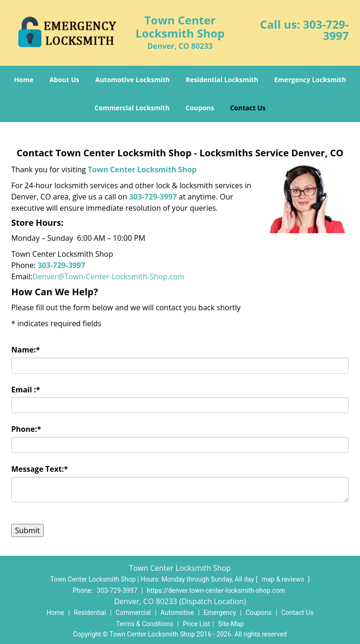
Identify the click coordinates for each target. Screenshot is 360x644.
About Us (64, 80)
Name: (26, 350)
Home (24, 80)
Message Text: (40, 469)
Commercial (133, 613)
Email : (26, 390)
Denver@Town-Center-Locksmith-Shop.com (109, 276)
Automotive (177, 613)
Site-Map (231, 624)
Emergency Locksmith (310, 80)
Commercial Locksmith (132, 108)
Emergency (220, 613)
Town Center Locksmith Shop (142, 169)
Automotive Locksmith (132, 80)
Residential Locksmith (222, 80)
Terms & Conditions (145, 624)
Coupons (200, 108)
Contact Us (248, 108)
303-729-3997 (326, 30)
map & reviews (284, 579)
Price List (196, 624)
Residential (90, 613)
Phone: (26, 429)
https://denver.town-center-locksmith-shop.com (216, 590)
